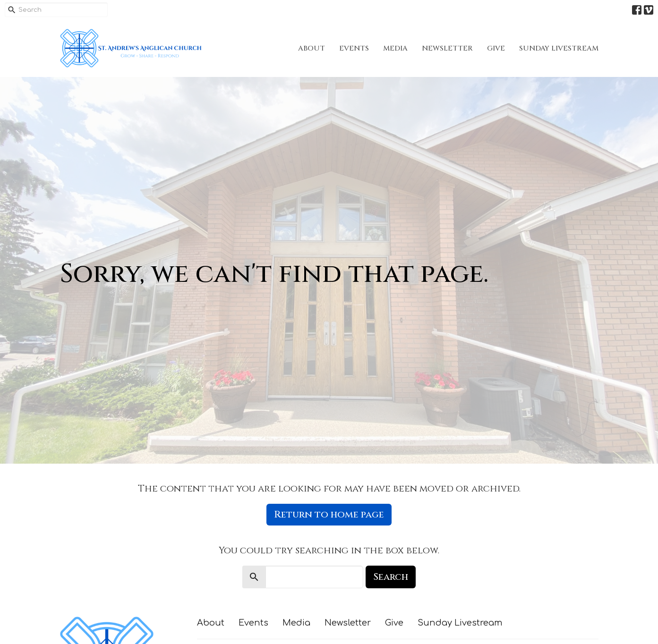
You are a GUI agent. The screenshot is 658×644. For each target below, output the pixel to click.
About (312, 48)
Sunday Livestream (559, 48)
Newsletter (447, 48)
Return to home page (329, 514)
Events (354, 48)
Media (395, 48)
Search (391, 577)
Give (496, 48)
